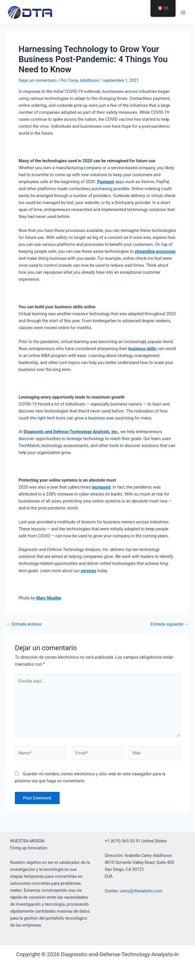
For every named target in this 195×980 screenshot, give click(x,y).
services (88, 571)
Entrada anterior (24, 624)
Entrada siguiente (170, 624)
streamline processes (155, 251)
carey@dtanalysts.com (141, 891)
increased (101, 487)
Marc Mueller (49, 598)
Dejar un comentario (38, 80)
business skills (143, 349)
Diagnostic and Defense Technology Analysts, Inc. (71, 432)
